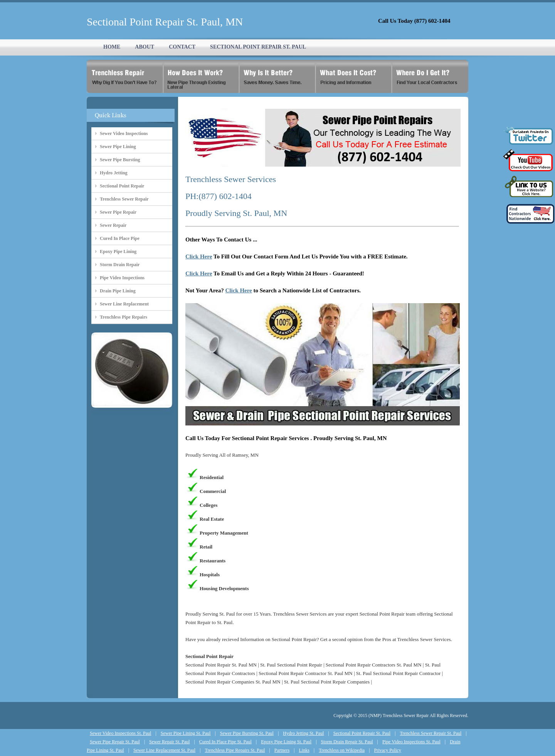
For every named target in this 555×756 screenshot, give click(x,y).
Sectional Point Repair (122, 186)
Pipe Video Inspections (122, 278)
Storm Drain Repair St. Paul (347, 742)
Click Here (199, 256)
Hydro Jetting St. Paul (303, 733)
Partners (282, 750)
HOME (112, 47)
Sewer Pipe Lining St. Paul (186, 733)
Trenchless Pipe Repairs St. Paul (235, 750)
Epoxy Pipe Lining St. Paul (286, 742)
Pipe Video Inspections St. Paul (411, 742)
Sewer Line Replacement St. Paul (164, 750)
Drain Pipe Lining (118, 291)
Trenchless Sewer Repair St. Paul (431, 733)
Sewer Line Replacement (124, 304)
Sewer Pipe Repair (118, 212)
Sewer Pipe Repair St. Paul (115, 742)
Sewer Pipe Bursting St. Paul (247, 733)
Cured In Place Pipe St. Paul (225, 742)
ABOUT (145, 47)
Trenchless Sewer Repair (124, 199)
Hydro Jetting (114, 173)
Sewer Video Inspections (124, 133)
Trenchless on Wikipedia (342, 750)
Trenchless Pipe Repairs (124, 317)
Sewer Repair (113, 225)
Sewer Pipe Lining (118, 147)
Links (304, 750)
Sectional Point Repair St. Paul (362, 733)
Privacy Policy (388, 750)
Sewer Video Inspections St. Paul (120, 733)
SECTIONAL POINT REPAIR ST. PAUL (258, 47)
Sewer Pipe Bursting (120, 160)
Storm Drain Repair (120, 265)
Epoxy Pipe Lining (118, 251)
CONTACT (182, 47)
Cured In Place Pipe (120, 238)
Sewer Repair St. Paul (169, 742)
